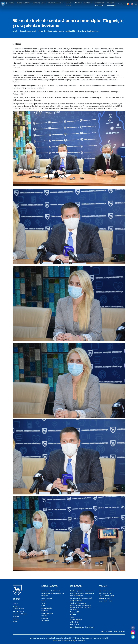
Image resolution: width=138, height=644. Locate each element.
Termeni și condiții (119, 631)
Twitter (15, 621)
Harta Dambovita (47, 613)
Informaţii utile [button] (39, 3)
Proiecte (73, 614)
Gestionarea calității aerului (51, 591)
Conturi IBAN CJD (76, 619)
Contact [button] (87, 3)
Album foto (45, 621)
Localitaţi (44, 616)
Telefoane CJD (75, 612)
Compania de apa (76, 601)
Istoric (43, 601)
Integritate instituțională (111, 4)
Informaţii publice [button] (54, 3)
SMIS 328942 (75, 625)
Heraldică (45, 618)
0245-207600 (20, 609)
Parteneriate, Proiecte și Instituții (81, 598)
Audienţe (73, 617)
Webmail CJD (74, 622)
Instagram (16, 619)
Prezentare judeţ (47, 598)
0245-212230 (20, 611)
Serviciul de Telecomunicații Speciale (82, 627)
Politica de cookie (106, 631)
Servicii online (68, 4)
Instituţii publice (47, 608)
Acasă (11, 3)
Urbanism (45, 611)
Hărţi (43, 606)
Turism (44, 603)
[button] (136, 4)
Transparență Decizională (99, 4)
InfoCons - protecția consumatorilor (82, 591)
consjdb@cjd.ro (22, 614)
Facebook (16, 616)
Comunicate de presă (28, 31)
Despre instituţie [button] (24, 3)
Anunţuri (78, 3)
